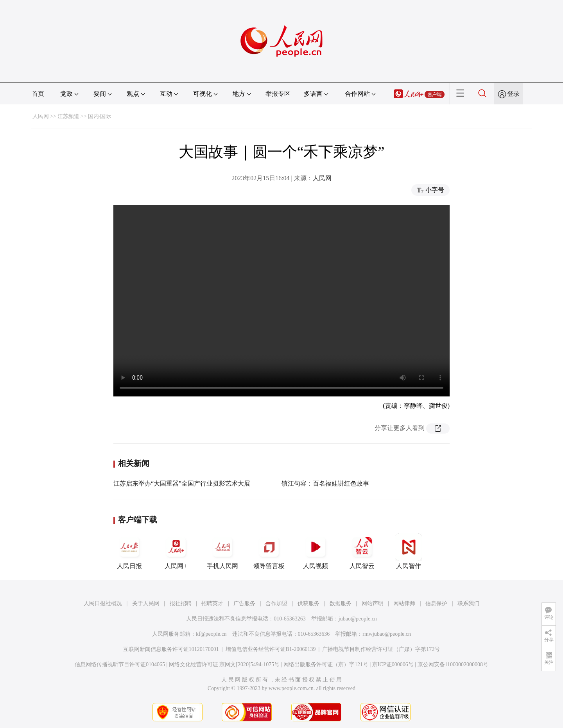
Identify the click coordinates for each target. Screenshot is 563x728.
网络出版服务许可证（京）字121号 (326, 664)
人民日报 (129, 551)
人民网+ (176, 551)
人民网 (41, 116)
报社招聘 (181, 603)
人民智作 (409, 551)
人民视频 (316, 551)
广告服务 (244, 603)
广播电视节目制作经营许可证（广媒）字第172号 (381, 649)
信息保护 (436, 603)
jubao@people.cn (358, 619)
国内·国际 (100, 116)
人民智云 (362, 551)
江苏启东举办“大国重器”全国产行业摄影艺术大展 (182, 483)
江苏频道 (68, 116)
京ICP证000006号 (393, 664)
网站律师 (404, 603)
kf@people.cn (211, 634)
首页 (38, 94)
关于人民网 (146, 603)
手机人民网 (222, 551)
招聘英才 (212, 603)
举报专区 (278, 94)
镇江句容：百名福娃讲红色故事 (325, 483)
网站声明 (373, 603)
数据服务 (341, 603)
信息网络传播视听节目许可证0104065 (120, 664)
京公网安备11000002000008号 (453, 664)
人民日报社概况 (103, 603)
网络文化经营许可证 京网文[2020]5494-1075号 (224, 664)
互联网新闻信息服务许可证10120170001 (171, 649)
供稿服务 (308, 603)
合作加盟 (276, 603)
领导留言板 (269, 551)
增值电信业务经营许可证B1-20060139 (271, 649)
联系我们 (468, 603)
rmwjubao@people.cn (387, 634)
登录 (513, 94)
